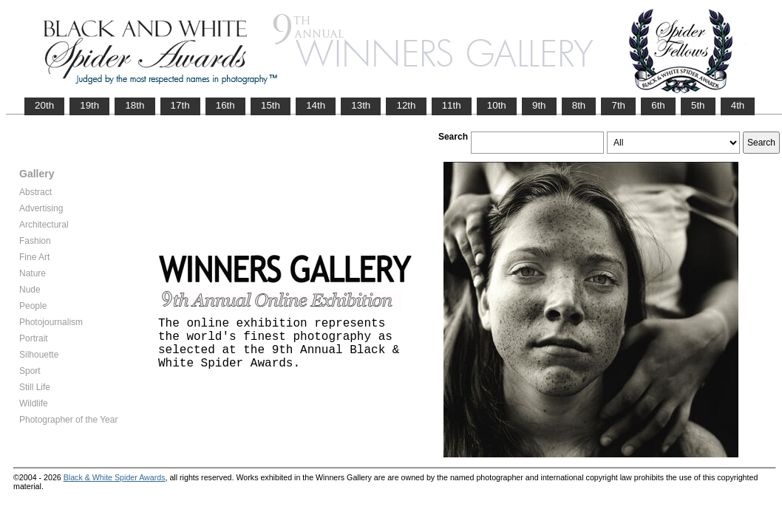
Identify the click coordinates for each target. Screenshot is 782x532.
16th (225, 105)
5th (698, 105)
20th (44, 105)
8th (579, 105)
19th (89, 105)
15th (271, 105)
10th (497, 105)
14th (316, 105)
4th (738, 105)
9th (539, 105)
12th (406, 105)
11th (452, 105)
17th (180, 105)
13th (361, 105)
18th (135, 105)
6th (658, 105)
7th (618, 105)
